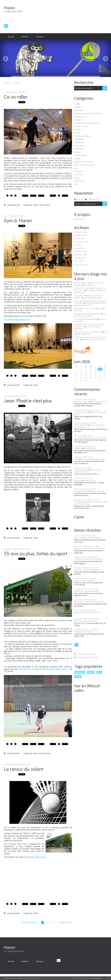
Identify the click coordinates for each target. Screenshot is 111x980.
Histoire (77, 152)
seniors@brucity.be (59, 669)
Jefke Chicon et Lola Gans (85, 165)
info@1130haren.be (37, 857)
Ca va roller (16, 97)
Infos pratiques (81, 155)
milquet (91, 672)
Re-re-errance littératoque (85, 319)
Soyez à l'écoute (97, 491)
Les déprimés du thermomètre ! (87, 314)
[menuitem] (11, 37)
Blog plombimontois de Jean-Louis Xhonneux (90, 304)
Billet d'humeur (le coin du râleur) (88, 113)
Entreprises (79, 139)
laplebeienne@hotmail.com (17, 319)
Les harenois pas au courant (93, 459)
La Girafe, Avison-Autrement (88, 328)
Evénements (79, 142)
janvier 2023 (79, 248)
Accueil (11, 37)
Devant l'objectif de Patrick (94, 339)
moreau (77, 480)
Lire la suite (79, 219)
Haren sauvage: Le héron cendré (88, 538)
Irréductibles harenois (83, 162)
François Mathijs (81, 412)
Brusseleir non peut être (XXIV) (87, 570)
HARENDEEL (79, 149)
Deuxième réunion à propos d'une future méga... (91, 503)
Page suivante (66, 922)
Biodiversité (79, 117)
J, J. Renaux (79, 438)
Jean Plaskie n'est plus (28, 400)
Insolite (77, 159)
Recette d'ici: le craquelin (84, 632)
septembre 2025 (81, 242)
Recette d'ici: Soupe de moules (86, 591)
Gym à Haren (18, 220)
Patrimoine (79, 171)
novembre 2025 (81, 235)
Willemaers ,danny (82, 401)
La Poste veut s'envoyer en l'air (88, 471)
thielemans (80, 672)
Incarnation (90, 285)
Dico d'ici (78, 130)
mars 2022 (78, 261)
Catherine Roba (81, 470)
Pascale (77, 502)
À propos (40, 37)
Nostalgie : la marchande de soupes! (89, 602)
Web (76, 184)
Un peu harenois (100, 401)
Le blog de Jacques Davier (90, 315)
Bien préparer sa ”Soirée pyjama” (88, 308)
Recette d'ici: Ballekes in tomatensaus (90, 549)
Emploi (77, 133)
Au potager (79, 110)
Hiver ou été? (90, 480)
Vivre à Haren (45, 205)
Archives (25, 37)
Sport (36, 205)
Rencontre (78, 175)
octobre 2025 (80, 239)
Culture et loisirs (81, 126)
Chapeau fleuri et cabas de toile (87, 123)
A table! (77, 104)
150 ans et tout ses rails (96, 438)
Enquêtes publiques (82, 136)
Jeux (76, 168)
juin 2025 (78, 245)
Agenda (77, 107)
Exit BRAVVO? (91, 448)
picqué (78, 677)
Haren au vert (80, 146)
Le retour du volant (24, 769)
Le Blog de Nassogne (93, 298)
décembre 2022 (80, 251)
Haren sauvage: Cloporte (84, 580)
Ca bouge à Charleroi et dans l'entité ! (90, 291)
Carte (79, 517)
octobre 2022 (80, 258)
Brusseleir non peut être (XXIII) (87, 612)
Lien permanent (12, 205)
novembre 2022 (81, 255)
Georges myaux (81, 491)
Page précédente (29, 922)
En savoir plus (97, 978)
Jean (76, 459)
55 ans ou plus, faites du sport (36, 553)
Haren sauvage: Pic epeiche (85, 621)
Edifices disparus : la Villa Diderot (88, 332)
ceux (99, 672)
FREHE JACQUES (81, 425)
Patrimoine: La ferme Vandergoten (88, 559)
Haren (10, 8)
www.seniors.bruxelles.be (31, 669)
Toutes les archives (81, 265)
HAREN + (78, 448)
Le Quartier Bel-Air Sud (90, 333)
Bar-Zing (78, 310)
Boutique (78, 120)
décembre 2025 (80, 232)
